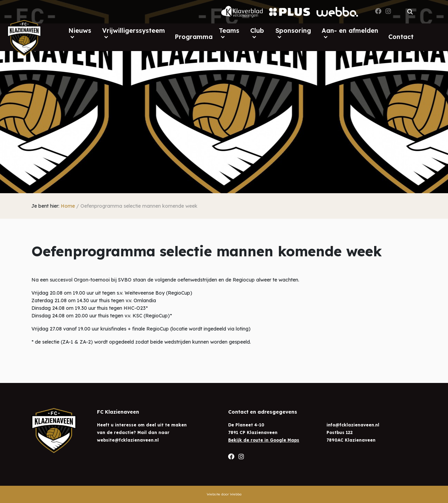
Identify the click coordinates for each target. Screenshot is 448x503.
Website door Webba (224, 494)
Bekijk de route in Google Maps (264, 440)
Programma (194, 37)
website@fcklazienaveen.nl (128, 440)
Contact (401, 37)
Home (68, 206)
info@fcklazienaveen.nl (353, 425)
